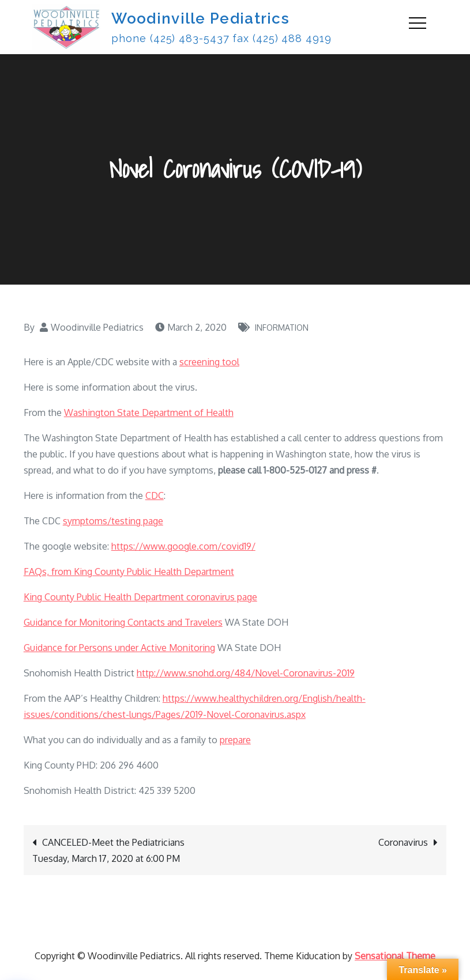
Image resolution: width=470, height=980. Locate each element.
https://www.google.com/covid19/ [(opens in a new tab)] (183, 546)
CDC (155, 495)
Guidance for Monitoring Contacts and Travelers (123, 622)
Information (282, 328)
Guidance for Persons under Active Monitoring (119, 648)
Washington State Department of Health (149, 413)
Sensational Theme (395, 956)
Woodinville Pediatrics (200, 18)
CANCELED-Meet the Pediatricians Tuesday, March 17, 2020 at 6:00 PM (108, 850)
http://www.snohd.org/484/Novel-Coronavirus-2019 (246, 673)
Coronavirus (403, 842)
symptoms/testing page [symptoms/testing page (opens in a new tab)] (113, 521)
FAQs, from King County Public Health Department (129, 572)
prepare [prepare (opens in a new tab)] (235, 740)
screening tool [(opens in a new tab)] (209, 362)
